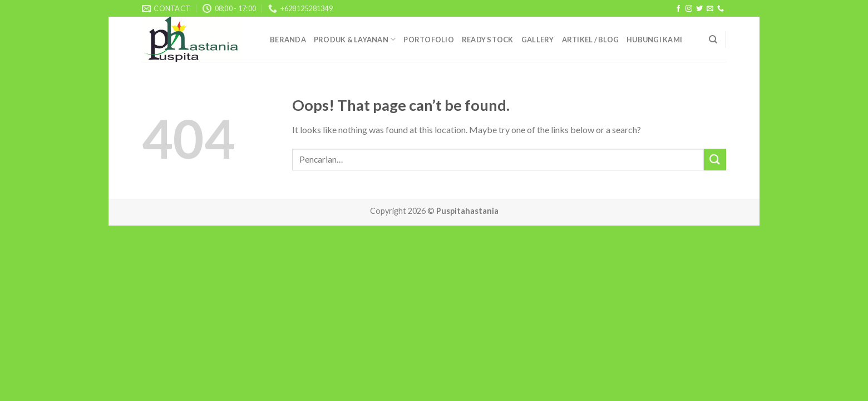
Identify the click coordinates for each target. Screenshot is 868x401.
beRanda (288, 40)
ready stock (488, 40)
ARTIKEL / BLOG (591, 40)
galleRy (538, 40)
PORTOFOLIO (429, 40)
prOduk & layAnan (355, 39)
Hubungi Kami (654, 40)
